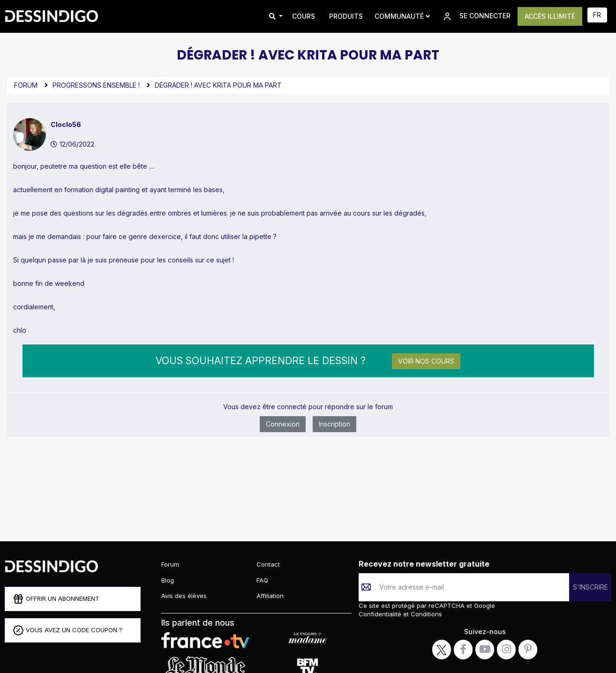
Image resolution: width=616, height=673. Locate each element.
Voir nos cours (426, 361)
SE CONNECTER (476, 16)
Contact (268, 564)
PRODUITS (346, 16)
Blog (168, 580)
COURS (304, 16)
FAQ (262, 580)
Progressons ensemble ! (96, 85)
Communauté (402, 16)
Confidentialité (381, 614)
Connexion (283, 424)
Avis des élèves (184, 596)
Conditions (425, 614)
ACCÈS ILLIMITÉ (550, 16)
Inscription (334, 424)
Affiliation (270, 596)
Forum (26, 85)
